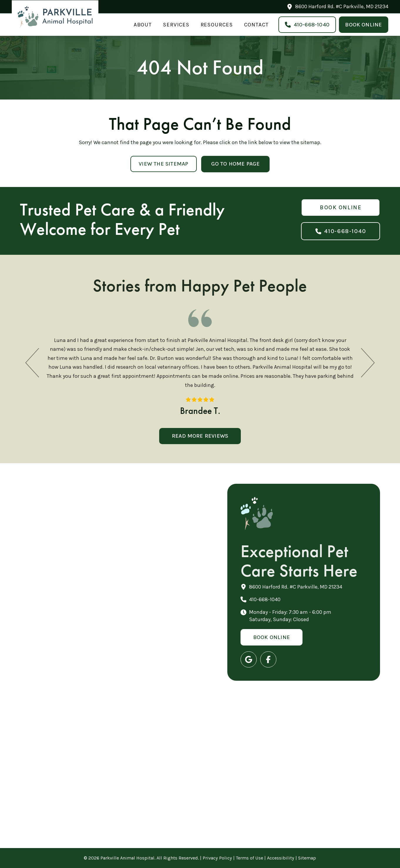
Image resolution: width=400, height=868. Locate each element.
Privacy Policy (217, 858)
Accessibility (281, 858)
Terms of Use (249, 858)
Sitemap (307, 858)
